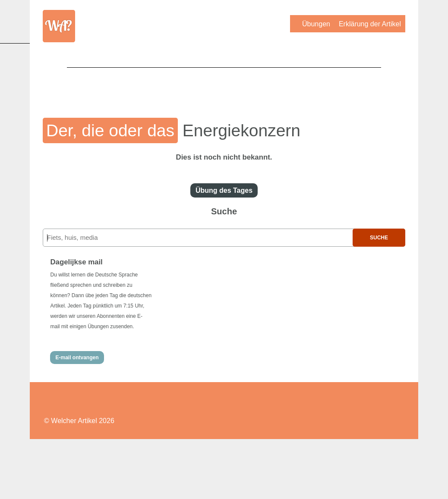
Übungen (316, 24)
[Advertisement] (224, 87)
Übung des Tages (224, 190)
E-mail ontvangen (77, 358)
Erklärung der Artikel (370, 24)
